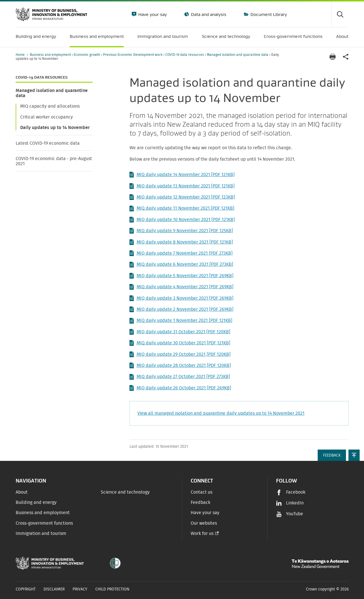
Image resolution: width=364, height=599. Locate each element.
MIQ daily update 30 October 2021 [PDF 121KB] (180, 343)
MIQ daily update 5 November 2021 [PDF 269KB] (181, 276)
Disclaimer (54, 589)
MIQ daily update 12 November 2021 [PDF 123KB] (182, 197)
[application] (346, 57)
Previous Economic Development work (133, 55)
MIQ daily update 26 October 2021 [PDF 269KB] (180, 388)
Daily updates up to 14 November (55, 128)
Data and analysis (208, 14)
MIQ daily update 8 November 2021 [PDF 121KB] (181, 242)
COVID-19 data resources (185, 55)
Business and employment (51, 55)
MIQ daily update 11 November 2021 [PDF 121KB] (182, 208)
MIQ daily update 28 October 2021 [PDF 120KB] (180, 365)
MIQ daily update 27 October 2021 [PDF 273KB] (180, 377)
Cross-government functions (44, 523)
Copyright (26, 589)
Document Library (268, 14)
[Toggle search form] (340, 14)
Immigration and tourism (41, 533)
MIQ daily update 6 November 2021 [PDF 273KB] (181, 265)
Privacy (80, 589)
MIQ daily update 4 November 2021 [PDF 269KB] (181, 287)
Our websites (204, 523)
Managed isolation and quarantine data (238, 55)
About (22, 492)
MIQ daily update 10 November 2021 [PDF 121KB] (182, 220)
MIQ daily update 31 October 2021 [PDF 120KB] (180, 332)
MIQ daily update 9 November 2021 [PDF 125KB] (181, 231)
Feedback (200, 502)
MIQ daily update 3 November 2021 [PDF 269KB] (181, 298)
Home (20, 55)
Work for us (202, 533)
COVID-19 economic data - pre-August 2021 (54, 161)
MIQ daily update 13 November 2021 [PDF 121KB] (182, 186)
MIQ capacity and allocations (50, 106)
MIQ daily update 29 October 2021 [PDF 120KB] (180, 354)
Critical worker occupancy (47, 117)
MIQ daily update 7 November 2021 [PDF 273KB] (181, 253)
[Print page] (333, 57)
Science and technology (125, 492)
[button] (354, 455)
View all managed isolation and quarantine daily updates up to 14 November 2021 (221, 413)
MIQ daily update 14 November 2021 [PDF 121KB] (182, 175)
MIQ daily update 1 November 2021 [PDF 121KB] (181, 321)
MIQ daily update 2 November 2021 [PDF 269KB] (181, 309)
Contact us (201, 492)
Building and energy (36, 502)
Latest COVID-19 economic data (48, 143)
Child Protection (112, 589)
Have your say (152, 14)
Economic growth (87, 55)
